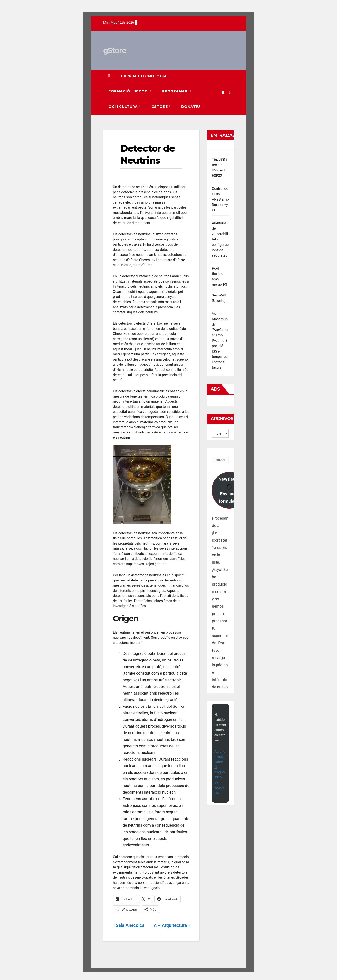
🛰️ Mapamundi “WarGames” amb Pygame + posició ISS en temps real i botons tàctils (220, 341)
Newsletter (229, 490)
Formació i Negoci (129, 91)
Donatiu (191, 107)
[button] (223, 92)
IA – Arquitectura (171, 925)
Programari (176, 91)
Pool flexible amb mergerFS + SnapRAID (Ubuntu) (220, 285)
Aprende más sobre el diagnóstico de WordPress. (220, 772)
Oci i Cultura (124, 107)
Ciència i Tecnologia (144, 76)
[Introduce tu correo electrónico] (220, 460)
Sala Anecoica (129, 925)
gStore (115, 51)
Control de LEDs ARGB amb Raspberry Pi (220, 199)
